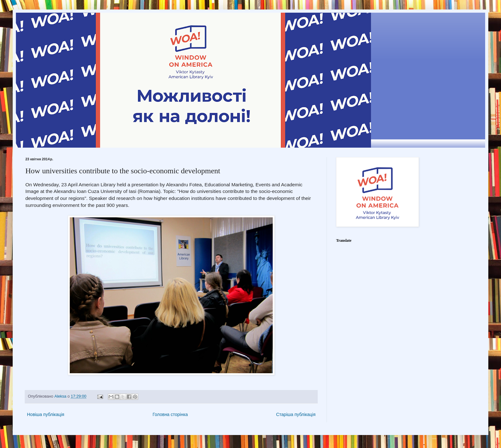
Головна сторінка (170, 414)
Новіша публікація (46, 414)
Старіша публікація (296, 414)
